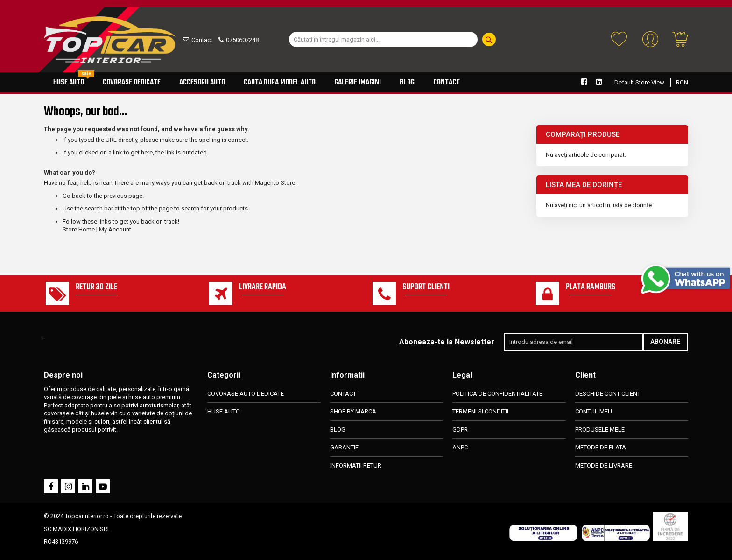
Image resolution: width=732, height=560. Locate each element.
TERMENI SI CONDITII (480, 411)
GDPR (460, 430)
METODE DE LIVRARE (604, 465)
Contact (202, 40)
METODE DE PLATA (601, 447)
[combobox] (383, 39)
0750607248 (242, 40)
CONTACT (343, 394)
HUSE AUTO (224, 411)
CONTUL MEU (594, 411)
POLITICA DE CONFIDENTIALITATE (497, 394)
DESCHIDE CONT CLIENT (608, 394)
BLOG (338, 430)
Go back (74, 196)
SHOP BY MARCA (353, 411)
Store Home (79, 229)
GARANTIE (344, 447)
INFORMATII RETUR (356, 465)
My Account (115, 229)
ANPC (460, 447)
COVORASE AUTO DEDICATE (246, 394)
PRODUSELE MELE (600, 430)
